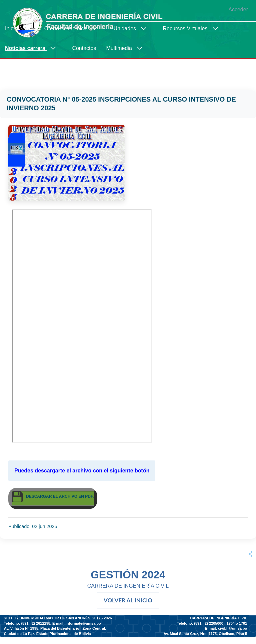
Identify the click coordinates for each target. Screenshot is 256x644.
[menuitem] (20, 28)
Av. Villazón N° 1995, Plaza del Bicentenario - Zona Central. (55, 628)
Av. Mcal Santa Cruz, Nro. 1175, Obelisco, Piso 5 (205, 634)
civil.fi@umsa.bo (232, 628)
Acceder (238, 9)
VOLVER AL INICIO (128, 600)
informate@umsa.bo (83, 623)
